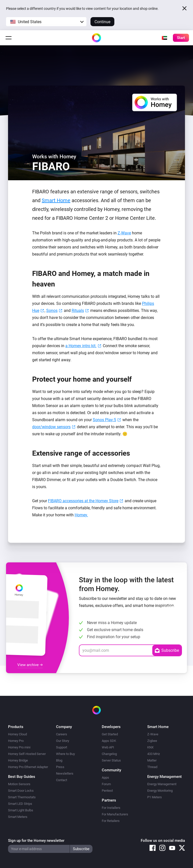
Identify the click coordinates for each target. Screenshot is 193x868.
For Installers (111, 808)
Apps (105, 777)
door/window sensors (51, 427)
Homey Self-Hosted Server (27, 754)
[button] (46, 22)
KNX (150, 747)
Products (16, 727)
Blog (59, 760)
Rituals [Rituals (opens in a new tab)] (78, 311)
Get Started (110, 734)
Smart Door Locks (21, 791)
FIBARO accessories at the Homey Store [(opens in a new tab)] (83, 501)
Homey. (81, 515)
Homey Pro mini (19, 747)
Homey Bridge (18, 760)
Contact (62, 780)
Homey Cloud (17, 734)
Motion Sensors (19, 784)
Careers (62, 734)
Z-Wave (124, 233)
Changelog (109, 754)
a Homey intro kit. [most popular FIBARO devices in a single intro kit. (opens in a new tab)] (81, 346)
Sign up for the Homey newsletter (36, 841)
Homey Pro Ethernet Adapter (28, 767)
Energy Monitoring (160, 791)
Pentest (107, 791)
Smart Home (56, 200)
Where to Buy (65, 754)
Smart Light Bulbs (21, 810)
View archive (30, 665)
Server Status (111, 760)
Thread (152, 767)
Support (62, 747)
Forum (106, 784)
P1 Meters (155, 797)
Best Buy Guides (22, 777)
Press (60, 767)
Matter (152, 760)
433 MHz (154, 754)
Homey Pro (16, 741)
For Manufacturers (115, 814)
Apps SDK (109, 741)
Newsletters (65, 773)
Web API (108, 747)
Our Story (63, 741)
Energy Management (162, 784)
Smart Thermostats (22, 797)
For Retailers (111, 821)
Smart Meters (18, 817)
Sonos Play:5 (104, 420)
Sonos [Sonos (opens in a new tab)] (52, 311)
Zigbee (152, 741)
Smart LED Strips (20, 804)
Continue (102, 22)
